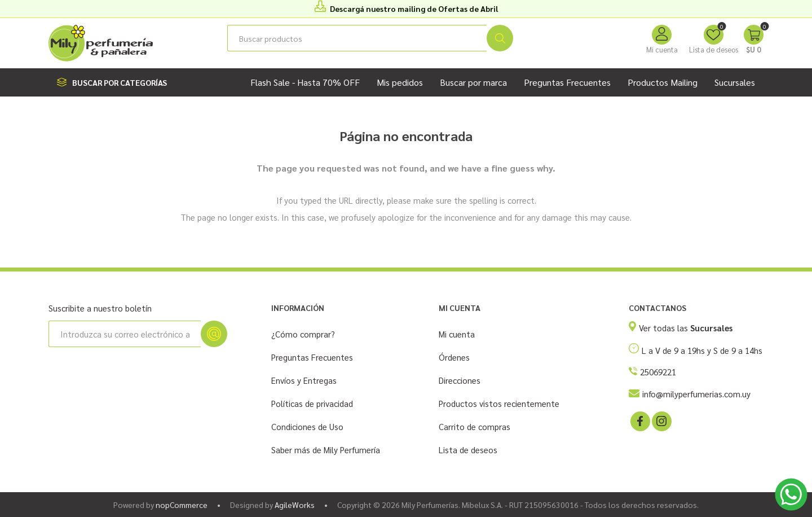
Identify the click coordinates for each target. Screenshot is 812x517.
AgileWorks (295, 505)
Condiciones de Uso (307, 426)
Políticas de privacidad (312, 403)
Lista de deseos (468, 450)
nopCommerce (182, 505)
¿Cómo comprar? (303, 334)
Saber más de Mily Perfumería (326, 450)
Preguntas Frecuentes (312, 357)
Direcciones (460, 380)
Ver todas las (686, 328)
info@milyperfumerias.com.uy (696, 394)
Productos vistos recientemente (499, 403)
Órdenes (454, 357)
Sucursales (735, 82)
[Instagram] (661, 420)
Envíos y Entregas (304, 380)
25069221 (658, 372)
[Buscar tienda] (357, 38)
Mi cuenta (662, 49)
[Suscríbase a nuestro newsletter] (125, 334)
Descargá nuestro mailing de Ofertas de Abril (414, 8)
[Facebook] (639, 420)
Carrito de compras (475, 426)
